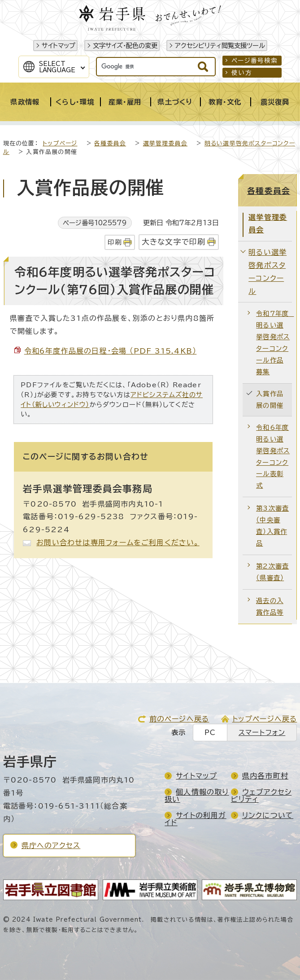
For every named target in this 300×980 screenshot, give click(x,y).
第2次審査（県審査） (272, 572)
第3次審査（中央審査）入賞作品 (272, 526)
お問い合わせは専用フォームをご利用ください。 (118, 542)
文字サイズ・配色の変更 (125, 46)
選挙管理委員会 (165, 143)
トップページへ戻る (265, 719)
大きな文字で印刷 (174, 242)
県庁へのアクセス (51, 845)
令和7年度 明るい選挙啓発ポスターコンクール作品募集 (274, 343)
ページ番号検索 (254, 61)
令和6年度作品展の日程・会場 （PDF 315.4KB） (111, 351)
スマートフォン (262, 733)
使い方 (242, 73)
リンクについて (268, 815)
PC (210, 733)
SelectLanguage (57, 67)
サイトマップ (59, 46)
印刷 (114, 242)
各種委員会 (110, 143)
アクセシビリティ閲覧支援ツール (220, 46)
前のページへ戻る (179, 719)
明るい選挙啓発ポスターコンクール (267, 271)
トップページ (60, 143)
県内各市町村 (265, 776)
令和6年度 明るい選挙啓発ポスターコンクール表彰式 (273, 457)
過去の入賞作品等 (270, 606)
